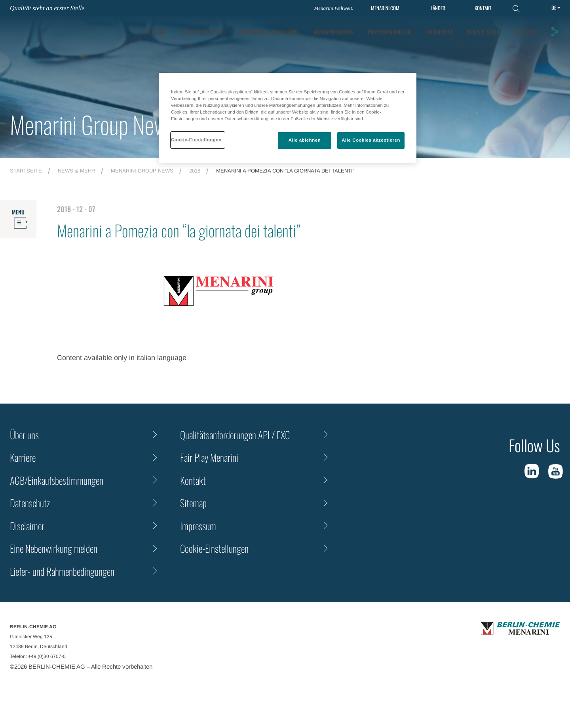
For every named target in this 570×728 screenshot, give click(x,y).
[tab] (268, 32)
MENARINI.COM (385, 8)
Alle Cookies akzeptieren (371, 140)
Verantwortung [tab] (333, 32)
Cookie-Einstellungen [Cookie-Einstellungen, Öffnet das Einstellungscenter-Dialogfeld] (196, 140)
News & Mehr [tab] (483, 32)
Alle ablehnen (305, 140)
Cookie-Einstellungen (214, 548)
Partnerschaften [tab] (389, 32)
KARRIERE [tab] (525, 32)
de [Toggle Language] (554, 8)
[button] (555, 32)
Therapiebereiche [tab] (201, 32)
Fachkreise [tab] (439, 32)
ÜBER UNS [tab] (154, 32)
